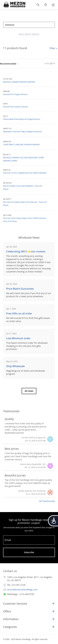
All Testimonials (47, 501)
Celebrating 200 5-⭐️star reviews (26, 251)
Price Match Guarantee (20, 289)
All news (29, 391)
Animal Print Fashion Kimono (16, 107)
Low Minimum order (18, 338)
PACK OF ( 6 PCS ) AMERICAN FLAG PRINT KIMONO (25, 173)
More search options (29, 34)
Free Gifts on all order (19, 313)
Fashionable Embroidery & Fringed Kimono (22, 119)
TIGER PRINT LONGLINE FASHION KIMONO (21, 145)
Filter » (53, 48)
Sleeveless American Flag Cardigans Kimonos (22, 132)
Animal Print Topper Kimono (15, 94)
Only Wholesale (15, 366)
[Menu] (53, 5)
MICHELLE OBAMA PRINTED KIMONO (19, 82)
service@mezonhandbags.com (22, 590)
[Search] (29, 25)
